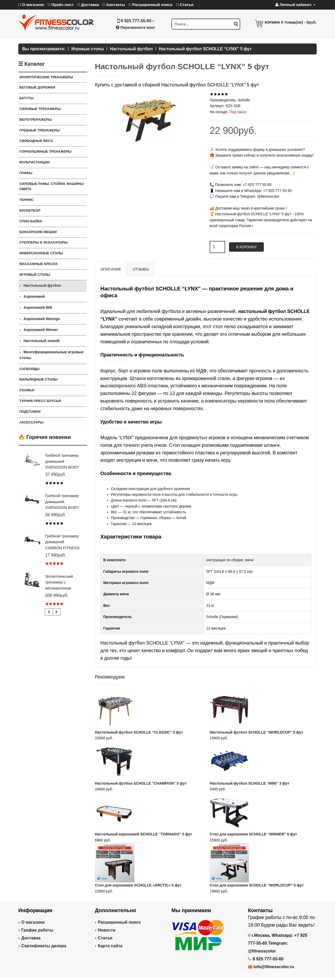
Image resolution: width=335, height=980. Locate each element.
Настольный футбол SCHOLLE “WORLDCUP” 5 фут (256, 732)
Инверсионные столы (41, 253)
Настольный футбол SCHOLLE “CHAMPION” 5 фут (141, 783)
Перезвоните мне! (136, 27)
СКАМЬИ (27, 390)
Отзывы (141, 269)
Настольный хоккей (41, 341)
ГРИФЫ (26, 173)
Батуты (26, 98)
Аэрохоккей (34, 296)
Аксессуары (31, 422)
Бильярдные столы (38, 379)
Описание (111, 269)
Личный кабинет (295, 5)
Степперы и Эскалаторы (43, 242)
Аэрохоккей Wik (38, 307)
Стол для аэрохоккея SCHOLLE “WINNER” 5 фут (253, 834)
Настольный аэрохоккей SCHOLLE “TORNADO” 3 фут (144, 834)
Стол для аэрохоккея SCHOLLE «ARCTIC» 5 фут (138, 885)
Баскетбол (30, 210)
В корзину (246, 247)
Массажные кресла (39, 264)
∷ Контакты (114, 5)
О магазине (33, 922)
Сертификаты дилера (44, 946)
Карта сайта (110, 946)
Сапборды (29, 369)
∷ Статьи (185, 5)
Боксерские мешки (38, 232)
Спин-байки (31, 221)
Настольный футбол (42, 285)
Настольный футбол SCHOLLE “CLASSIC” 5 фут (139, 732)
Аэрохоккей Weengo (42, 319)
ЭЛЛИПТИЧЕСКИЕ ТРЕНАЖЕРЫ (46, 77)
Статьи (105, 938)
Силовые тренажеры (40, 109)
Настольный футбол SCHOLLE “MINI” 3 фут (249, 783)
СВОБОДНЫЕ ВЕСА (36, 141)
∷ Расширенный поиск (150, 5)
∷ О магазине (31, 5)
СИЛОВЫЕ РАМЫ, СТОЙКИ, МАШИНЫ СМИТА (51, 186)
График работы (37, 930)
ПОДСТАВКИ (30, 412)
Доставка (31, 938)
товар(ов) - (299, 22)
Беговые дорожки (37, 87)
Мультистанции (35, 162)
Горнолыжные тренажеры (45, 152)
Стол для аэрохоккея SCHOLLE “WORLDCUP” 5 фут (257, 885)
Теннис (26, 200)
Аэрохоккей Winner (41, 330)
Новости (107, 930)
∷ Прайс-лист (61, 5)
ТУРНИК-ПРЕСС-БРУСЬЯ (40, 401)
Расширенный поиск (119, 922)
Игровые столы (35, 275)
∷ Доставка (88, 5)
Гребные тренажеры (40, 130)
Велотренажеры (35, 120)
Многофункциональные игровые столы (52, 355)
